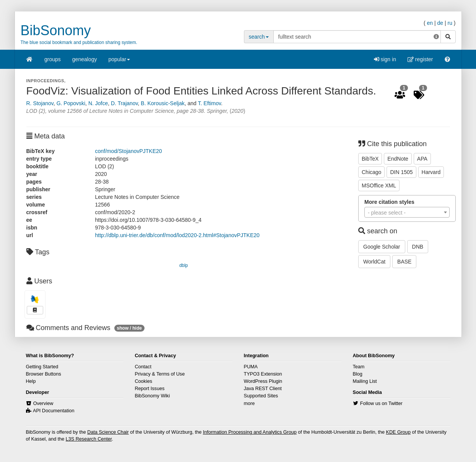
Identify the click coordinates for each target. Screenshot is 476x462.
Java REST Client (263, 389)
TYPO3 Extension (263, 374)
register (420, 59)
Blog (358, 374)
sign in (385, 59)
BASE (404, 262)
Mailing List (365, 381)
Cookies (144, 381)
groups (53, 59)
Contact (143, 367)
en (430, 23)
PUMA (251, 367)
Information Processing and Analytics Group (250, 432)
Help (31, 381)
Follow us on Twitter (381, 403)
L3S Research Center (89, 439)
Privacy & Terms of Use (160, 374)
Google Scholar (382, 247)
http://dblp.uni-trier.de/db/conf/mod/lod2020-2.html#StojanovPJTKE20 (177, 235)
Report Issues (150, 389)
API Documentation (54, 411)
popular (119, 62)
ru (450, 23)
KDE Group (398, 432)
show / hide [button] (129, 328)
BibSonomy (56, 30)
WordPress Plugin (263, 381)
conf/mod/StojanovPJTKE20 (129, 151)
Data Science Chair (108, 432)
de (440, 23)
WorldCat (374, 262)
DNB (418, 247)
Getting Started (42, 367)
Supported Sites (261, 396)
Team (359, 367)
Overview (43, 403)
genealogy (85, 59)
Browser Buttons (44, 374)
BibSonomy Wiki (153, 396)
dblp (184, 265)
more (249, 403)
